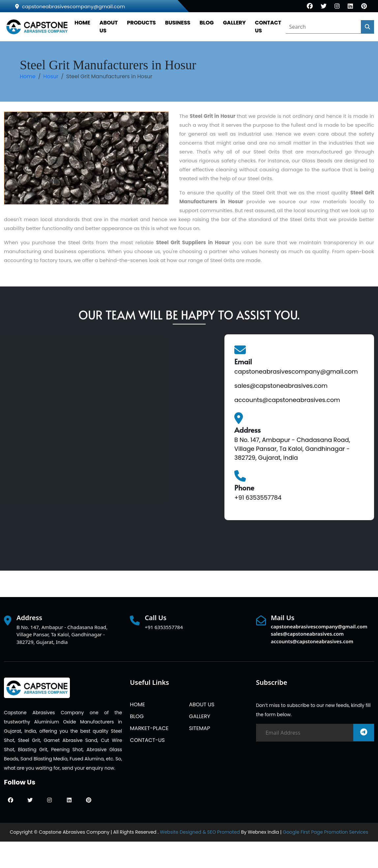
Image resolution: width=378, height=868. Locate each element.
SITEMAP (199, 728)
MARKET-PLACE (149, 728)
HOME (82, 23)
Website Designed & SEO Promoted (200, 832)
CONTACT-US (147, 740)
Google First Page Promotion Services (325, 832)
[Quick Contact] (109, 442)
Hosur (51, 76)
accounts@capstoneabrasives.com (287, 400)
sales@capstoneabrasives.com (281, 386)
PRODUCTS (141, 23)
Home (28, 76)
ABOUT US (202, 704)
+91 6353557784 (258, 498)
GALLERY (234, 23)
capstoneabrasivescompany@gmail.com (70, 6)
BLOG (206, 23)
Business (178, 23)
